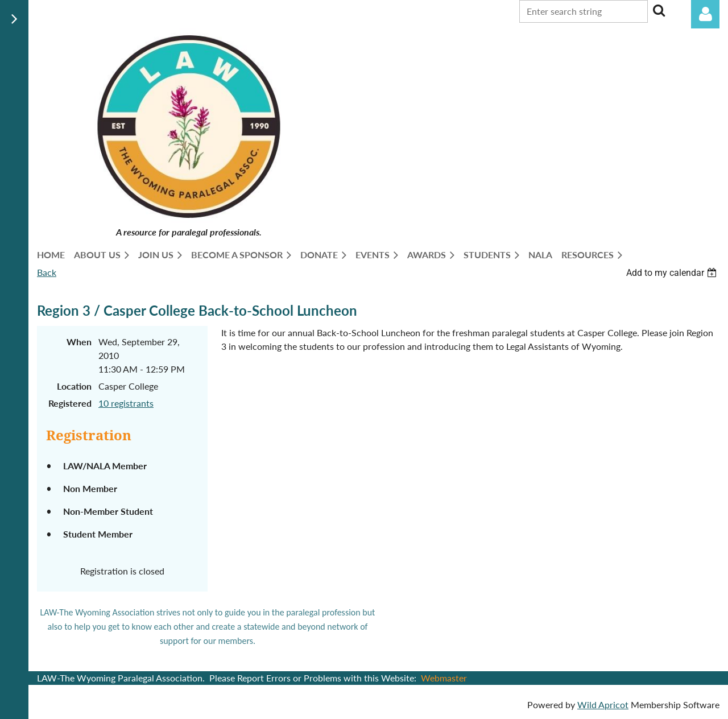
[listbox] (673, 273)
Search (659, 10)
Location (74, 386)
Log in (705, 14)
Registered (70, 403)
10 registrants (126, 403)
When (79, 342)
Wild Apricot (603, 704)
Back (47, 272)
